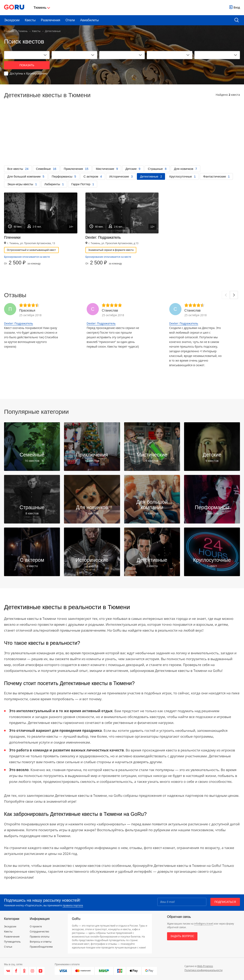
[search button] (237, 20)
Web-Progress (205, 966)
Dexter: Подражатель (19, 323)
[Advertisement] (122, 135)
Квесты (30, 20)
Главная (9, 31)
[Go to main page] (14, 8)
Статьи (8, 947)
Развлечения (51, 20)
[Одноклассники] (24, 971)
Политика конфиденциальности (204, 970)
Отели (70, 20)
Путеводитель (12, 942)
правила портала (73, 905)
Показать (27, 65)
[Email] (182, 902)
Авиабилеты (90, 20)
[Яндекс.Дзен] (41, 971)
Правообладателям (41, 947)
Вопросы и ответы (41, 942)
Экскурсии (12, 20)
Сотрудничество (39, 932)
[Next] (234, 295)
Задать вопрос (182, 936)
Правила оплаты (40, 937)
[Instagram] (33, 971)
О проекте (36, 926)
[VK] (8, 971)
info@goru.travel (204, 924)
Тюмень (23, 31)
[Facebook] (16, 971)
